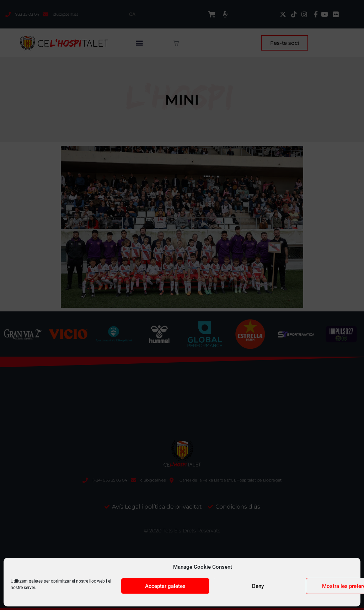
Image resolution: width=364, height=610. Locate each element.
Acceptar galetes (165, 586)
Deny (258, 586)
